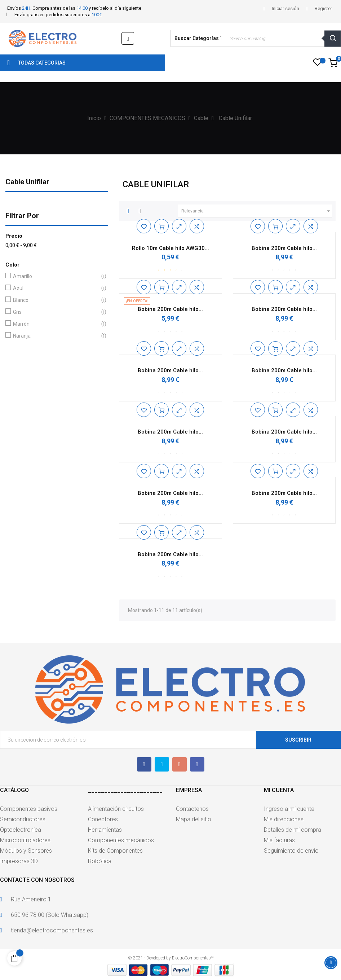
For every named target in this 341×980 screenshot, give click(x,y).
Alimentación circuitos (116, 809)
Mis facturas (279, 840)
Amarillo (55, 276)
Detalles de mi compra (293, 830)
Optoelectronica (21, 830)
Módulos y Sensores (26, 851)
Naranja (55, 336)
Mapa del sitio (194, 819)
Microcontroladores (25, 840)
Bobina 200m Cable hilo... (284, 248)
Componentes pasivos (29, 809)
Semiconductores (23, 819)
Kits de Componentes (115, 851)
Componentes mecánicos (121, 840)
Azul (55, 288)
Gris (55, 312)
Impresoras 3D (19, 861)
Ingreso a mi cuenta (289, 809)
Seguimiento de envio (291, 851)
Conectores (103, 819)
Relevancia (257, 211)
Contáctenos (192, 809)
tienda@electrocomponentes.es (52, 930)
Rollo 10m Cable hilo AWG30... (170, 248)
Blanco (55, 300)
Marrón (55, 324)
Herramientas (105, 830)
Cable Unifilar (27, 182)
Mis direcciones (284, 819)
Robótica (100, 861)
